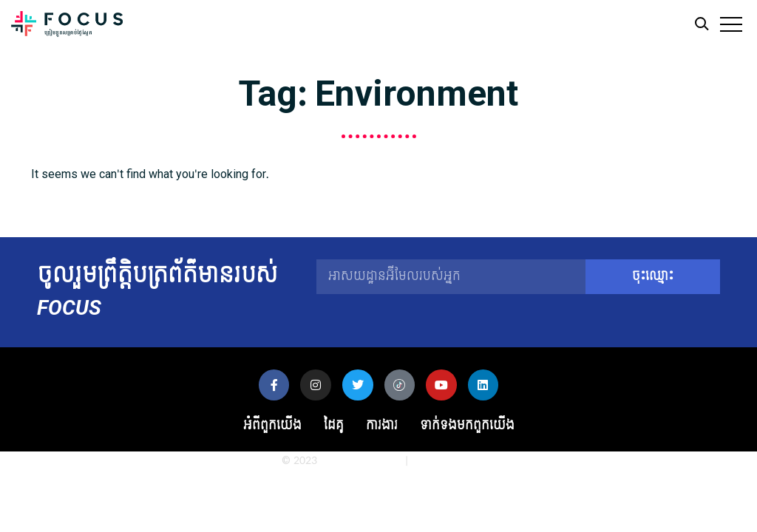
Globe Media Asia (361, 461)
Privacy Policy (443, 461)
